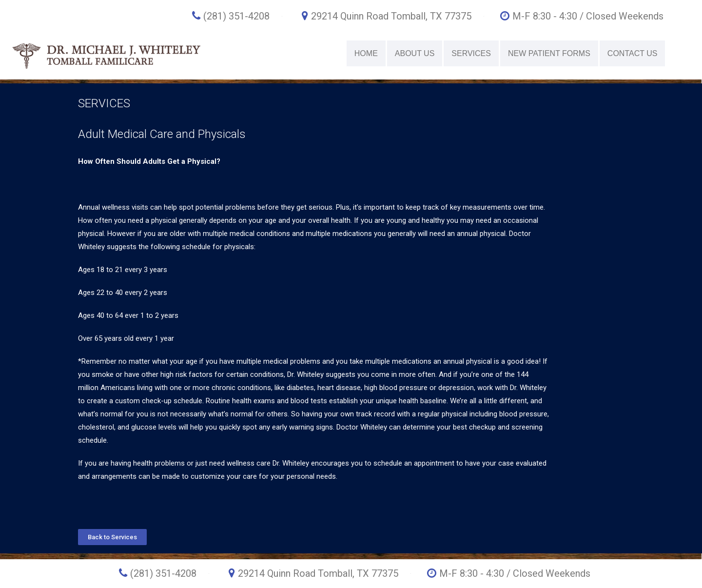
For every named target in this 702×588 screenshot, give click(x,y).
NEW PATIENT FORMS (549, 53)
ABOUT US (415, 53)
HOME (366, 53)
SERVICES (471, 53)
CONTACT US (633, 53)
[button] (112, 537)
